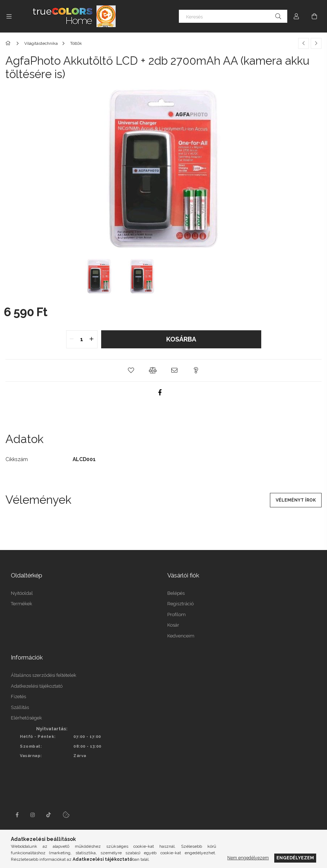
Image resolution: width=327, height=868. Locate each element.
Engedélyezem (295, 858)
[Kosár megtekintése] (314, 16)
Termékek (21, 604)
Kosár (173, 625)
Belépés (176, 593)
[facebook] (160, 392)
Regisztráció (180, 604)
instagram (33, 815)
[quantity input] (82, 339)
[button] (131, 370)
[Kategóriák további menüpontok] (9, 16)
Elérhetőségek (26, 718)
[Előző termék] (304, 43)
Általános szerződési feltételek (44, 675)
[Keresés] (233, 16)
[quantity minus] (72, 339)
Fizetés (18, 697)
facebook (17, 815)
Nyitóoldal (22, 593)
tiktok (49, 815)
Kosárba (181, 339)
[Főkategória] (9, 43)
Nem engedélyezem (248, 858)
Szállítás (20, 707)
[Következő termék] (316, 43)
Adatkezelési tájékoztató (37, 686)
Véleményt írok (296, 500)
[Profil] (296, 16)
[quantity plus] (92, 339)
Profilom (177, 615)
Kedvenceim (181, 636)
